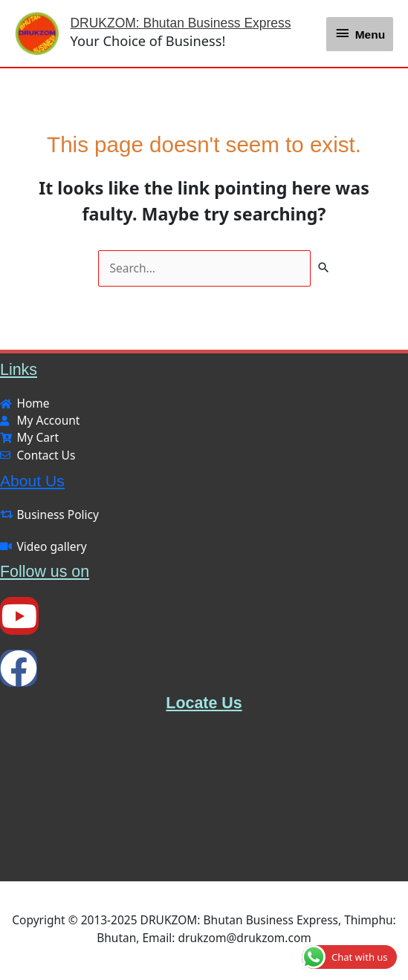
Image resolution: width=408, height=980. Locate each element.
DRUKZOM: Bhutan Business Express (190, 25)
